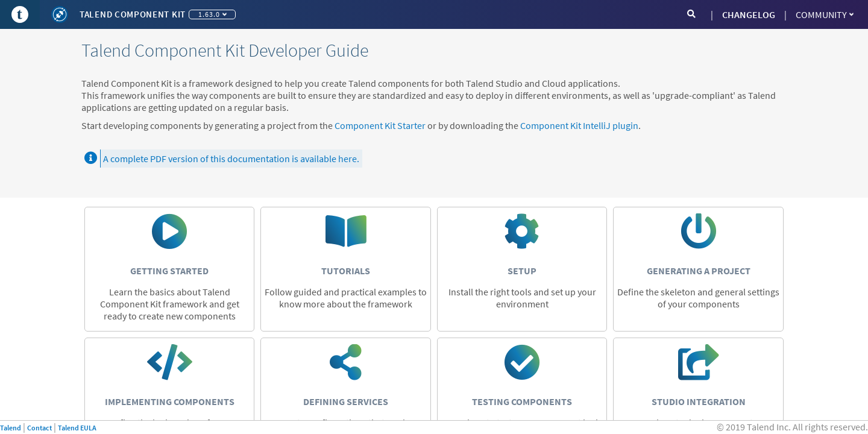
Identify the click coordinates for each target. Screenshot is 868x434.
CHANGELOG (749, 14)
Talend (11, 428)
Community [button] (825, 14)
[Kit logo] (60, 14)
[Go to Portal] (20, 14)
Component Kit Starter (380, 125)
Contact (39, 428)
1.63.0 (212, 14)
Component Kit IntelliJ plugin (579, 125)
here (348, 159)
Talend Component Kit (133, 14)
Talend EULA (77, 428)
